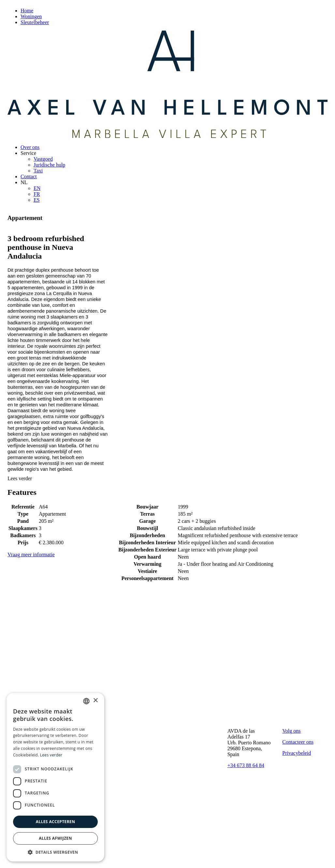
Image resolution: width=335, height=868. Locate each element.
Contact (29, 176)
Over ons (30, 147)
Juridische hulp (49, 165)
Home (27, 11)
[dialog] (55, 777)
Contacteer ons (298, 742)
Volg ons (291, 731)
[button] (55, 852)
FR (37, 194)
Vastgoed (43, 159)
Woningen (31, 16)
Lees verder (20, 478)
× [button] (95, 701)
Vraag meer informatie (31, 555)
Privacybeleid (297, 753)
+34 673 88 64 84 (246, 765)
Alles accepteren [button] (56, 822)
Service (28, 153)
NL (24, 182)
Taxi (38, 171)
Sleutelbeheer (35, 22)
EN (37, 188)
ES (37, 200)
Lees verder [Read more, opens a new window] (51, 755)
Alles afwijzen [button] (55, 838)
